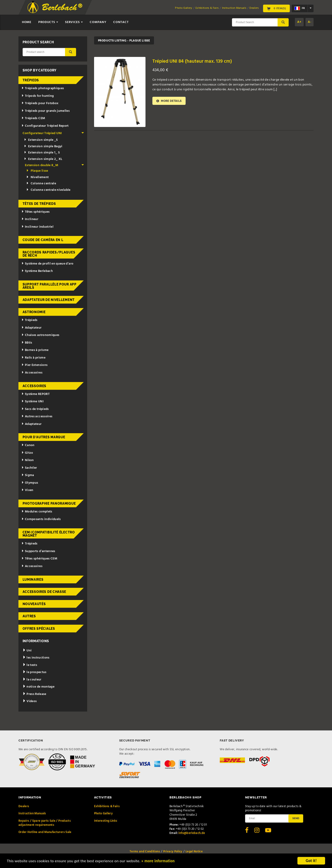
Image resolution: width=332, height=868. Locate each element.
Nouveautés (34, 604)
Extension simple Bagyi (43, 146)
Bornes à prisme (35, 350)
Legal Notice (194, 852)
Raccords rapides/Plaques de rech (49, 254)
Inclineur (30, 219)
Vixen (27, 490)
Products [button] (48, 22)
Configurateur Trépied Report (45, 126)
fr (300, 8)
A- (310, 22)
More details (169, 101)
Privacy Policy (173, 852)
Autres (29, 616)
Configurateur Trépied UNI (53, 133)
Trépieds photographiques (43, 88)
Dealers (254, 8)
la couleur (32, 680)
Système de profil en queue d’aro (47, 264)
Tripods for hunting (38, 96)
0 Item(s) (276, 8)
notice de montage (39, 687)
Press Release (34, 694)
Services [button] (74, 22)
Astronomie (34, 312)
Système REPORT (36, 394)
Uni (27, 651)
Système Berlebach (37, 271)
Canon (28, 445)
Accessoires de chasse (44, 592)
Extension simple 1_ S (42, 153)
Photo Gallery (184, 8)
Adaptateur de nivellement (49, 300)
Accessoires (32, 373)
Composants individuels (41, 519)
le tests (30, 665)
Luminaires (33, 580)
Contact (121, 22)
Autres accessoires (37, 416)
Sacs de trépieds (35, 409)
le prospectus (35, 672)
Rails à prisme (33, 358)
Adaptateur (31, 328)
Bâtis (27, 343)
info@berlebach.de (192, 833)
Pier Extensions (34, 365)
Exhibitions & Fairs (207, 8)
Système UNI (33, 402)
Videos (30, 701)
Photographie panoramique (49, 503)
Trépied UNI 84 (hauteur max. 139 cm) (192, 61)
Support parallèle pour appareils (50, 286)
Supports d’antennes (38, 551)
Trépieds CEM (33, 118)
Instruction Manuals (234, 8)
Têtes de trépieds (39, 204)
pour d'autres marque (44, 437)
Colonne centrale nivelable (48, 190)
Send (296, 818)
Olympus (30, 483)
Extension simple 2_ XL (43, 159)
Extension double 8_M (54, 165)
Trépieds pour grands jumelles (46, 111)
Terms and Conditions (145, 852)
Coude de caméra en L (43, 240)
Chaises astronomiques (40, 335)
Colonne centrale (41, 184)
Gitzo (27, 453)
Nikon (28, 460)
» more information (158, 861)
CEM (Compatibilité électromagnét (49, 534)
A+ (299, 22)
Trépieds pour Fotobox (40, 103)
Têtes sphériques (36, 212)
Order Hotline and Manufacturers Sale (45, 832)
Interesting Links (106, 821)
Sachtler (29, 468)
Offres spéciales (39, 629)
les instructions (36, 658)
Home (27, 22)
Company (98, 22)
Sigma (28, 475)
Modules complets (37, 512)
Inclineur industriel (37, 227)
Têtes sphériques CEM (39, 559)
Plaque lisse (37, 171)
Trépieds (31, 80)
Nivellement (37, 177)
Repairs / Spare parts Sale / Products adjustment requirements (45, 823)
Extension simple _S (41, 140)
